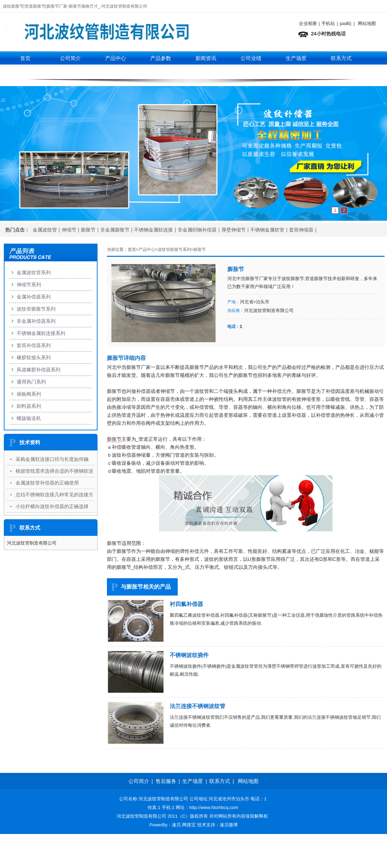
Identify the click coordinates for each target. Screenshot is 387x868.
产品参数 (161, 58)
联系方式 (341, 58)
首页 (25, 58)
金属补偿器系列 (34, 297)
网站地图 (367, 23)
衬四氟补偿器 (186, 604)
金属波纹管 (45, 230)
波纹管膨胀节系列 (174, 250)
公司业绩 (251, 58)
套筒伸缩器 (301, 230)
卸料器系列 (29, 406)
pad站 (346, 23)
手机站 (328, 23)
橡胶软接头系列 (34, 357)
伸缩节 (69, 230)
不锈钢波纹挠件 (189, 655)
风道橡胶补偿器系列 (39, 370)
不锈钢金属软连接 (153, 230)
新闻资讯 (206, 58)
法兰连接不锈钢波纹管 (197, 706)
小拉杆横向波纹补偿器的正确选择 (52, 506)
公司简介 (70, 58)
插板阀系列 (29, 394)
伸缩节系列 (115, 72)
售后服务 (166, 781)
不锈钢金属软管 (267, 230)
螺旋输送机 (29, 418)
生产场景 (296, 58)
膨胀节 (88, 230)
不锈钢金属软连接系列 (41, 333)
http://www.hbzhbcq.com (214, 807)
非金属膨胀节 (115, 230)
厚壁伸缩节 (234, 230)
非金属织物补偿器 (197, 230)
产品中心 (116, 58)
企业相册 (308, 23)
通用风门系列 (31, 382)
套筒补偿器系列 (34, 345)
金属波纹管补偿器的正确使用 (47, 483)
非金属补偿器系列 (36, 321)
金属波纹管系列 (34, 272)
